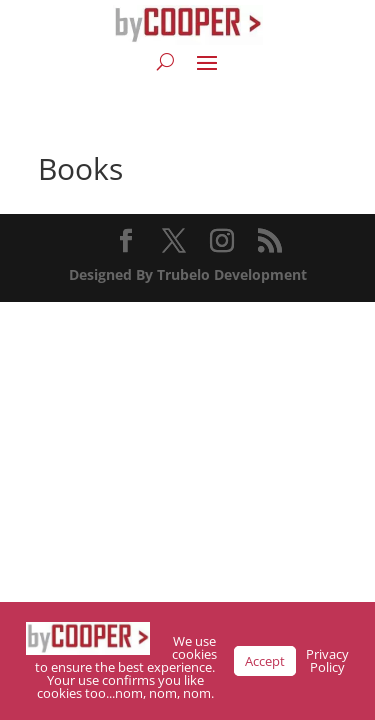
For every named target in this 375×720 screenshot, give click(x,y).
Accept (265, 661)
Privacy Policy (327, 660)
